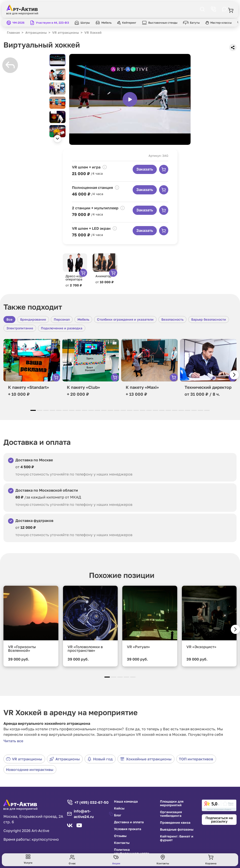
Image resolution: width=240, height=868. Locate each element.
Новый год (100, 759)
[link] (219, 805)
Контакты (122, 843)
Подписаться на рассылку (219, 819)
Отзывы (120, 836)
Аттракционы (65, 759)
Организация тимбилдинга (171, 814)
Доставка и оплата (129, 822)
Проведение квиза (175, 823)
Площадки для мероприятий (172, 803)
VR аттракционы (24, 759)
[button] (57, 139)
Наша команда (126, 801)
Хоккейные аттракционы (146, 759)
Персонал (62, 319)
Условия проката (128, 829)
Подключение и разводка (62, 328)
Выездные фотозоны (177, 829)
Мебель (83, 319)
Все (9, 319)
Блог (118, 815)
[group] (130, 99)
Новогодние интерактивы (30, 770)
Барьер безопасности (209, 319)
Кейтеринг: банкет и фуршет (177, 838)
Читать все (13, 741)
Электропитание (20, 328)
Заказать (145, 169)
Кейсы (119, 808)
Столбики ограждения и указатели (125, 319)
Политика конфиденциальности (132, 851)
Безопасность (172, 319)
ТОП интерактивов (196, 759)
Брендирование (33, 319)
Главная (13, 32)
